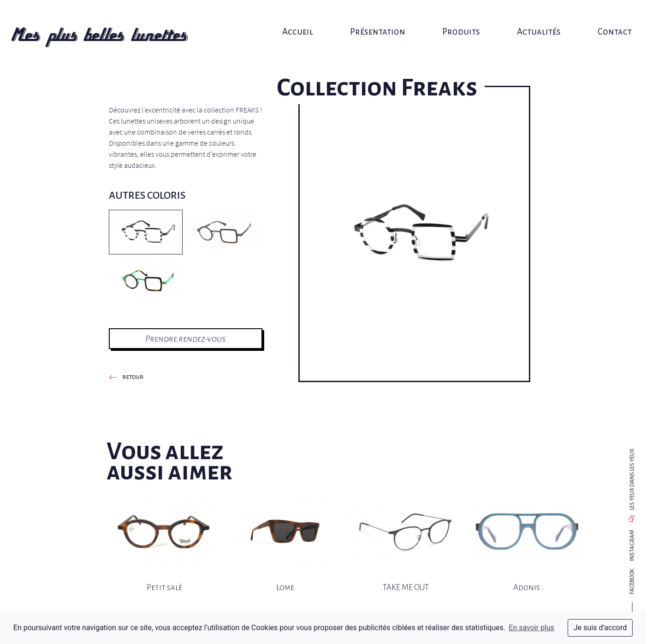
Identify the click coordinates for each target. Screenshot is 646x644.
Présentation (376, 17)
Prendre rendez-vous (185, 339)
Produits (455, 17)
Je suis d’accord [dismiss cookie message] (600, 628)
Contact (600, 17)
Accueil (300, 17)
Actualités (529, 17)
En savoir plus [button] (531, 628)
